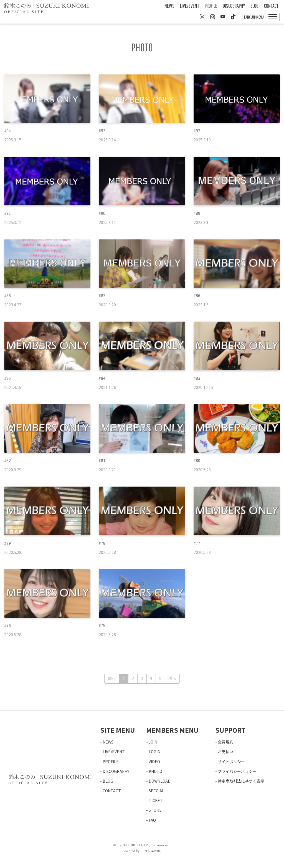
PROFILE (211, 6)
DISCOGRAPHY (234, 6)
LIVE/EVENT (190, 6)
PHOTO (155, 771)
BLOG (254, 6)
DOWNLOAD (160, 781)
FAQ (152, 820)
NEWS (169, 6)
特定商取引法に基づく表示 (241, 781)
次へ (172, 678)
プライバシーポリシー (237, 771)
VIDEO (154, 762)
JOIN (153, 742)
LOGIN (154, 752)
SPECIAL (156, 791)
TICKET (156, 800)
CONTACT (271, 6)
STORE (155, 810)
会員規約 (225, 742)
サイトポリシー (231, 762)
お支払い (225, 752)
